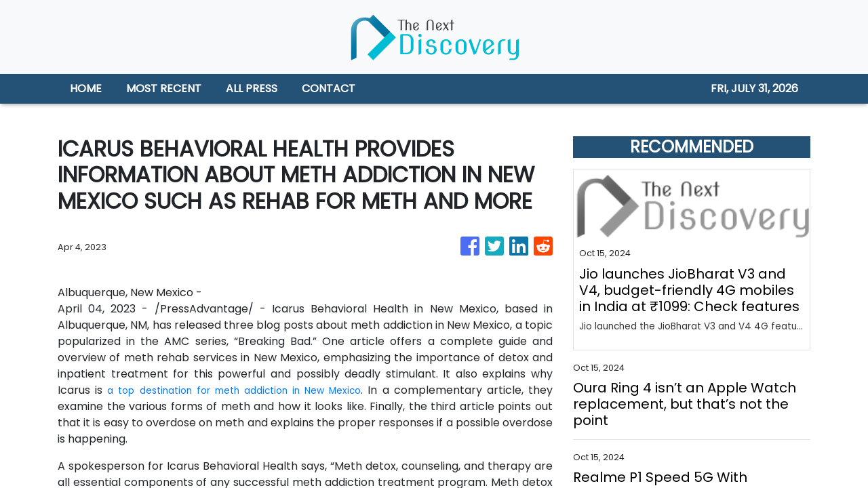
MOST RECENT (164, 88)
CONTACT (329, 88)
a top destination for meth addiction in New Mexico (249, 390)
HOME (86, 88)
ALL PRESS (252, 88)
